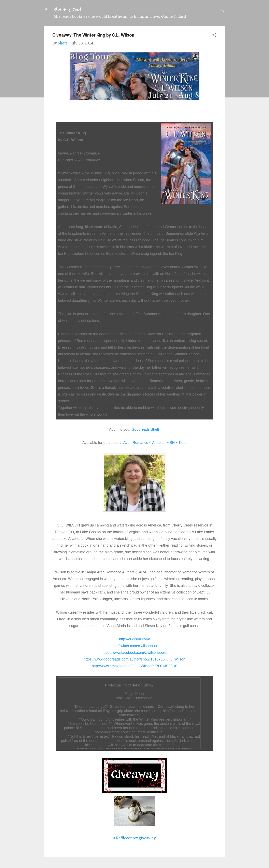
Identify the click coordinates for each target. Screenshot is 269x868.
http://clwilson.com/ (134, 639)
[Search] (222, 11)
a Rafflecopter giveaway (134, 838)
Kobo (183, 443)
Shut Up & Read (67, 10)
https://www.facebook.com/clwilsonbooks (134, 653)
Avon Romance (136, 443)
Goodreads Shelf (145, 429)
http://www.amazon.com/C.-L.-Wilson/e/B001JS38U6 (134, 666)
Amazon (159, 443)
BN (172, 443)
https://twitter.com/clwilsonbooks (134, 646)
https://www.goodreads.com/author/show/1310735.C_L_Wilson (134, 659)
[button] (214, 36)
